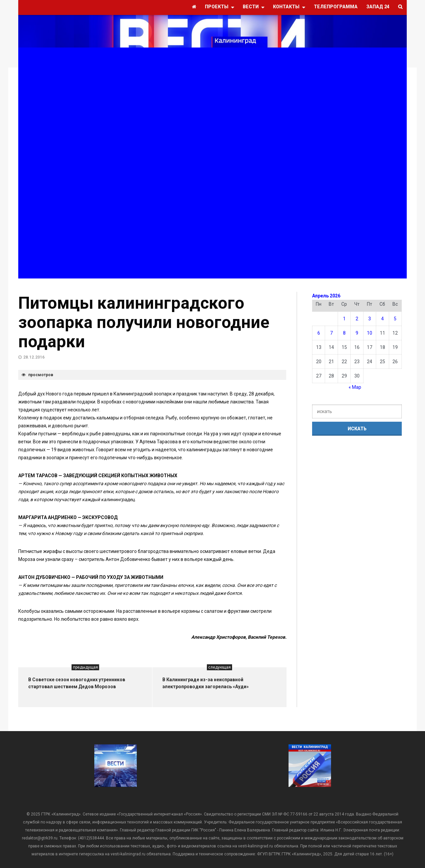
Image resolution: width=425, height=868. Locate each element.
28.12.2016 (34, 357)
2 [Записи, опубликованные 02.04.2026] (357, 319)
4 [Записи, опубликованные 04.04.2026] (382, 319)
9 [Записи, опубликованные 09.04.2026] (357, 333)
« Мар (355, 387)
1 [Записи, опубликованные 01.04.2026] (344, 319)
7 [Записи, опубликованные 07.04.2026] (331, 333)
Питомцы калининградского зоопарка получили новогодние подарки (144, 322)
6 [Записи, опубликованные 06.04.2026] (319, 333)
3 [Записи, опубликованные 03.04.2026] (370, 319)
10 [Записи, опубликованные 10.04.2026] (370, 333)
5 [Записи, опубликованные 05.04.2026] (395, 319)
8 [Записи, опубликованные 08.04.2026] (344, 333)
